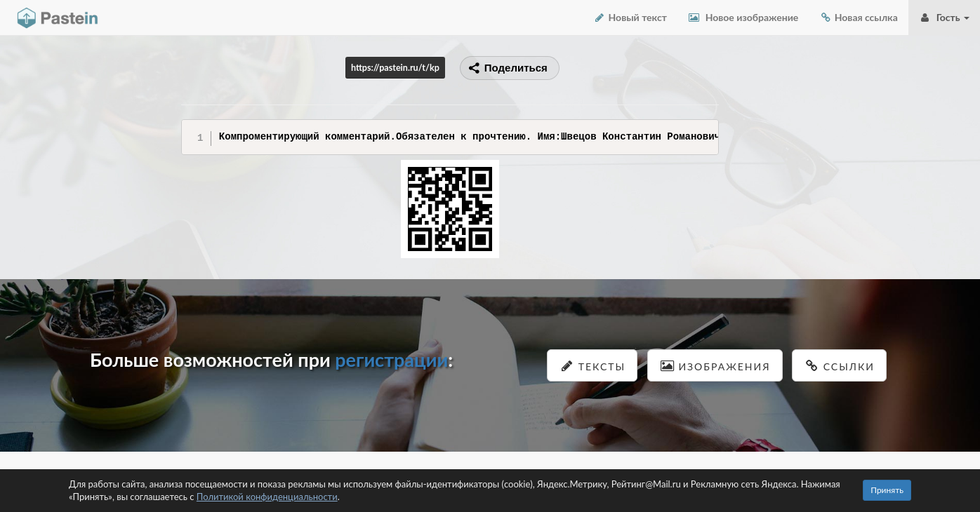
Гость (944, 17)
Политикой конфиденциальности (267, 497)
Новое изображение (743, 17)
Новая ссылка (859, 17)
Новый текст (630, 17)
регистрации (391, 359)
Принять (887, 490)
